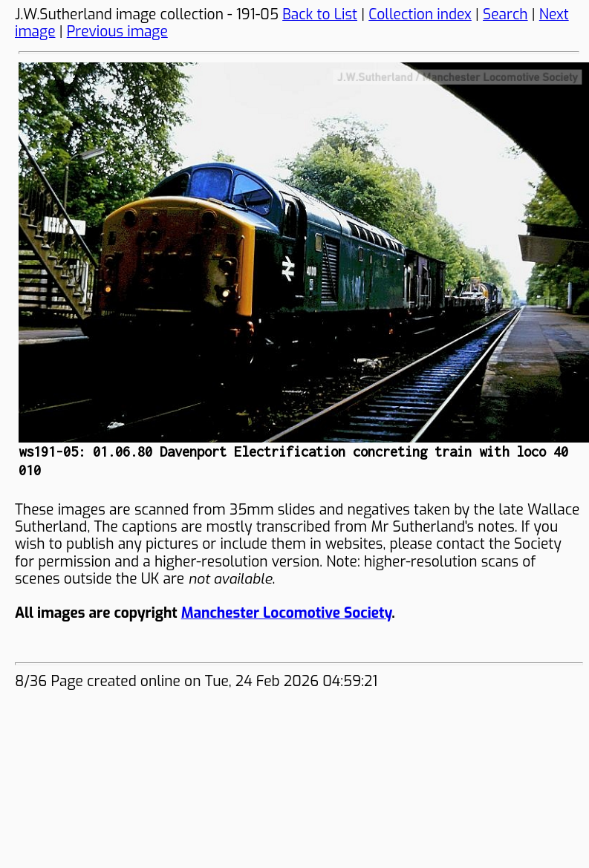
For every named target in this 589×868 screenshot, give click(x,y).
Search (505, 14)
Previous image (117, 32)
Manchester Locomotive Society (286, 613)
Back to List (320, 14)
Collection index (420, 14)
